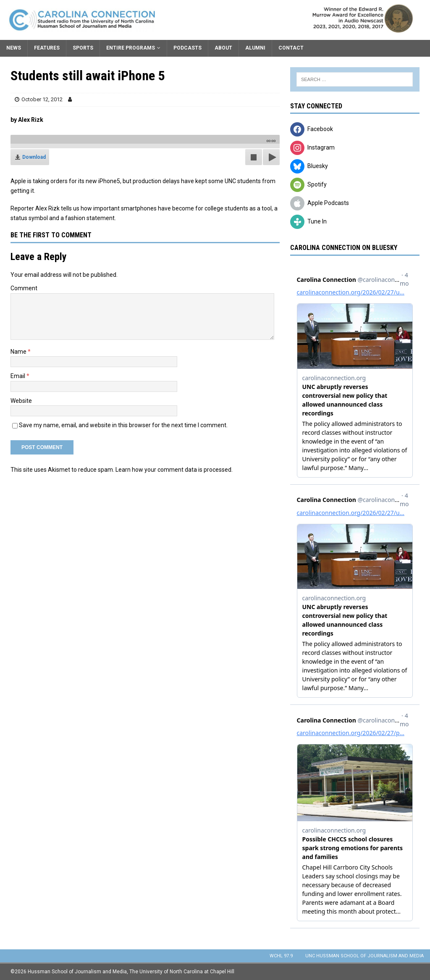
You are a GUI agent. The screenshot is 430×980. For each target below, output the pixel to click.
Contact (291, 48)
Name (19, 352)
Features (47, 48)
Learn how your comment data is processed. (174, 470)
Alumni (255, 48)
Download (34, 157)
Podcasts (187, 48)
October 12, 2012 (42, 99)
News (14, 48)
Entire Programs (131, 48)
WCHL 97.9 (281, 956)
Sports (83, 48)
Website (21, 401)
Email (18, 376)
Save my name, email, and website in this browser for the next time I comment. (123, 425)
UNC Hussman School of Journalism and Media (364, 956)
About (223, 48)
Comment (24, 288)
